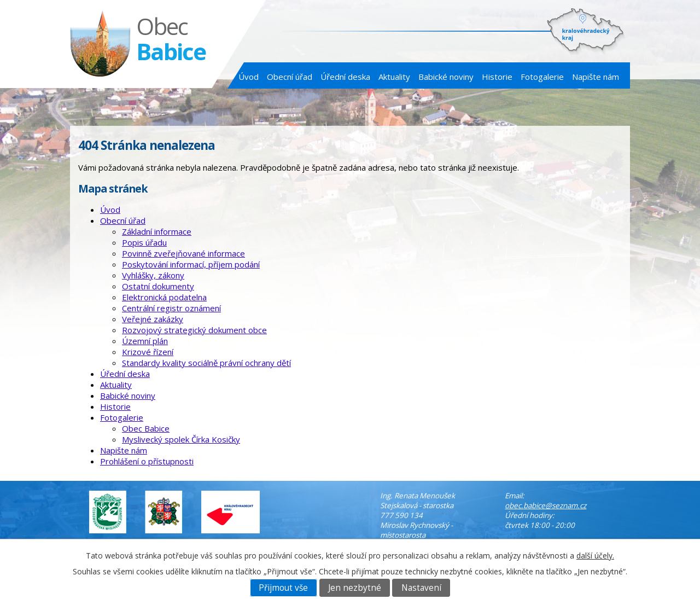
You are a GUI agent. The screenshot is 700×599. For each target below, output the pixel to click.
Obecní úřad (290, 77)
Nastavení (421, 588)
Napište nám (596, 77)
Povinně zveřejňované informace (183, 253)
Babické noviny (446, 77)
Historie (497, 77)
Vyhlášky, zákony (153, 275)
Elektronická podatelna (164, 297)
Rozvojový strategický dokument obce (194, 330)
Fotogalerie (542, 77)
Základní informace (157, 231)
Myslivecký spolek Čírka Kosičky (181, 439)
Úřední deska (345, 77)
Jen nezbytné (355, 588)
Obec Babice (146, 428)
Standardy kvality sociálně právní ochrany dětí (206, 363)
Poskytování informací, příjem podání (191, 264)
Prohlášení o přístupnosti (147, 461)
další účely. (595, 556)
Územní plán (145, 341)
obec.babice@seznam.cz (546, 505)
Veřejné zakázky (153, 319)
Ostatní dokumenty (158, 286)
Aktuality (394, 77)
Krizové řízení (148, 352)
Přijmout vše (283, 588)
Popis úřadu (144, 242)
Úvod (249, 77)
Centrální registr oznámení (171, 308)
